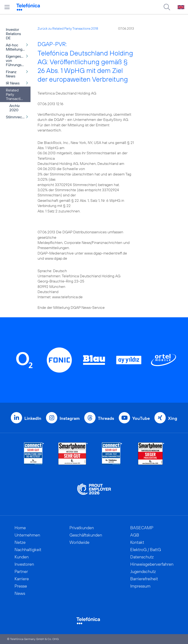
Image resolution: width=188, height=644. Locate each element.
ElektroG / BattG (146, 550)
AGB (135, 535)
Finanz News (11, 74)
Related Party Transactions (16, 94)
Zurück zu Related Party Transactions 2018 (68, 28)
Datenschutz (142, 557)
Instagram (70, 418)
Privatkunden (82, 528)
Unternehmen (27, 535)
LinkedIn (33, 418)
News (20, 593)
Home (20, 528)
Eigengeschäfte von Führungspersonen (18, 60)
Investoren (24, 564)
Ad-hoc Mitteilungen (16, 47)
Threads (106, 418)
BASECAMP (142, 528)
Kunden (22, 557)
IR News (13, 83)
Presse (21, 586)
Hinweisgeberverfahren (152, 564)
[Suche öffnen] (167, 7)
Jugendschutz (143, 571)
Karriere (22, 579)
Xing (173, 418)
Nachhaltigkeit (28, 550)
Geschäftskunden (86, 535)
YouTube (141, 418)
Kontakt (137, 542)
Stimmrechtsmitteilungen (18, 117)
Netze (20, 542)
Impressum (140, 586)
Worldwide (79, 542)
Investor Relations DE (13, 34)
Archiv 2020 (15, 108)
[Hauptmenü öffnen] (7, 7)
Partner (21, 571)
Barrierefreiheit (144, 579)
